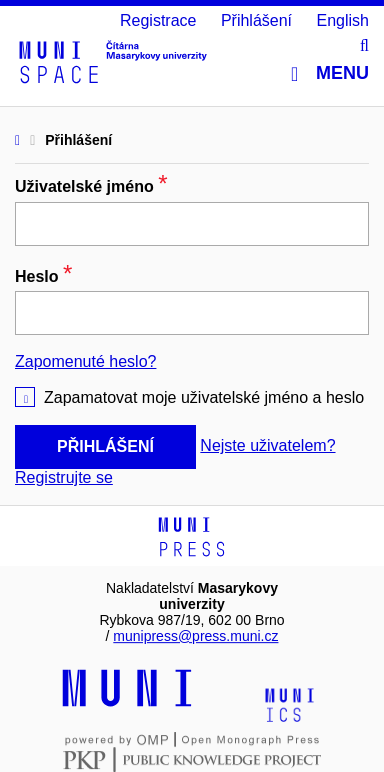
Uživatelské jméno (91, 186)
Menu (330, 73)
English (343, 20)
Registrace (158, 20)
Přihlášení (256, 20)
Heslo (43, 276)
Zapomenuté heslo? (85, 361)
